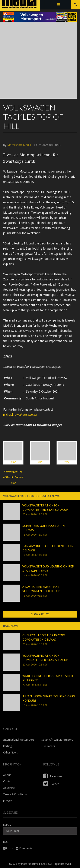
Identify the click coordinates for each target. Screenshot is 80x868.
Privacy (7, 801)
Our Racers (48, 746)
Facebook (53, 776)
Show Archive (40, 614)
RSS (5, 842)
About (7, 775)
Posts (8, 848)
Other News (10, 753)
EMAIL (7, 825)
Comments (24, 848)
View (13, 453)
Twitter (51, 784)
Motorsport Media (19, 145)
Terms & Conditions (15, 794)
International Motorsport (19, 740)
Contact (8, 781)
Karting (8, 746)
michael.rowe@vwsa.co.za (20, 415)
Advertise (9, 788)
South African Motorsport (57, 740)
